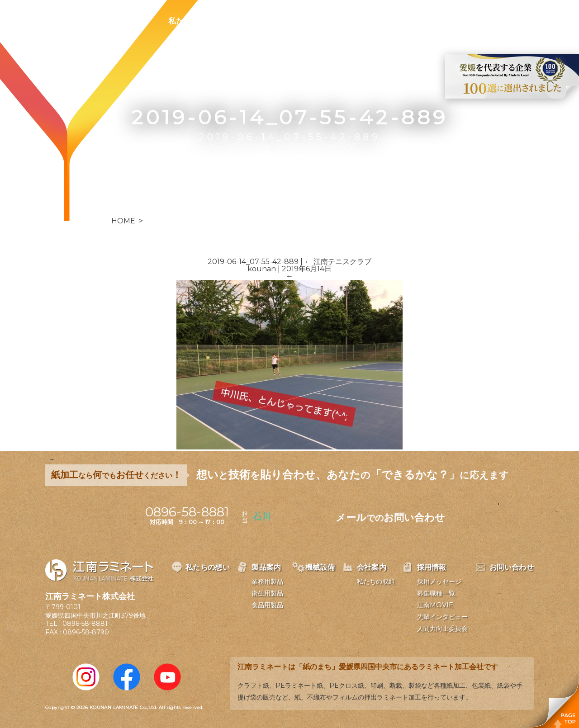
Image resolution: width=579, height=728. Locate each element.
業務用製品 (267, 581)
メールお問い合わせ (390, 518)
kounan (262, 269)
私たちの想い (191, 21)
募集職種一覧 (436, 593)
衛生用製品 (267, 593)
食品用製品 (267, 605)
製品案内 (252, 21)
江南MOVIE (435, 605)
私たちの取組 (376, 581)
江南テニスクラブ (338, 262)
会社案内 (356, 21)
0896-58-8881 (85, 624)
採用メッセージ (439, 581)
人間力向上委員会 (442, 629)
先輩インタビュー (442, 617)
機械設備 (304, 21)
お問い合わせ (469, 21)
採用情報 (409, 21)
